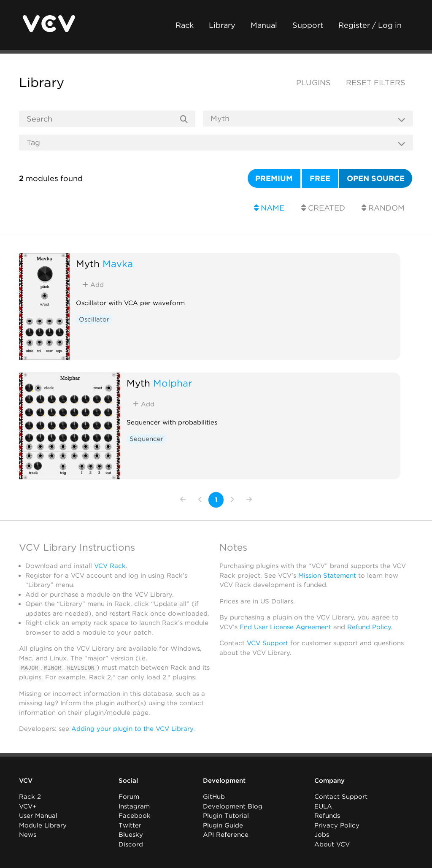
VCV (26, 781)
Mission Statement (327, 576)
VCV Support (267, 643)
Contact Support (341, 797)
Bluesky (131, 835)
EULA (323, 806)
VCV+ (28, 806)
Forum (129, 797)
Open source (376, 178)
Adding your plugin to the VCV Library (132, 729)
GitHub (214, 797)
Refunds (327, 816)
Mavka (118, 264)
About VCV (332, 844)
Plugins (313, 82)
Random (383, 208)
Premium (274, 178)
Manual (264, 25)
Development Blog (233, 806)
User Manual (38, 816)
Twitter (130, 825)
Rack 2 (30, 797)
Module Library (43, 825)
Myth (88, 264)
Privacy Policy (337, 825)
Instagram (134, 806)
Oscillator (94, 319)
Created (323, 208)
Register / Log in (370, 25)
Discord (131, 844)
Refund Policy (369, 627)
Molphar (173, 383)
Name (269, 208)
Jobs (322, 835)
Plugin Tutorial (226, 816)
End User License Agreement (285, 627)
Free (320, 178)
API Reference (226, 835)
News (28, 835)
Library (222, 25)
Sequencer (146, 439)
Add (93, 285)
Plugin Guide (223, 825)
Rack (185, 25)
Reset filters (376, 82)
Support (308, 25)
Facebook (135, 816)
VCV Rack (110, 566)
